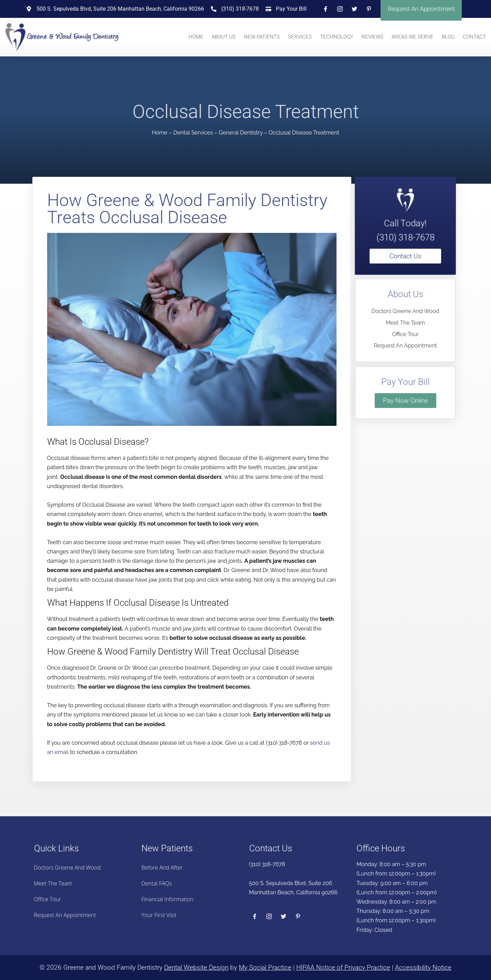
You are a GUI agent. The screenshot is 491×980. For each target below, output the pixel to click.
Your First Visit (159, 915)
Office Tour (405, 334)
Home (196, 37)
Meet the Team (405, 323)
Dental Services (193, 133)
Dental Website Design (196, 967)
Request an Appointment (405, 346)
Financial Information (167, 899)
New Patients (262, 37)
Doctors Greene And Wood (405, 311)
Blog (448, 37)
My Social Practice (265, 967)
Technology (337, 37)
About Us (224, 37)
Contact (474, 37)
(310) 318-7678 (405, 237)
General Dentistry (241, 133)
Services (300, 37)
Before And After (162, 868)
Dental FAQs (157, 883)
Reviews (372, 37)
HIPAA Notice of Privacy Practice (343, 967)
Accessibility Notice (423, 967)
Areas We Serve (413, 37)
